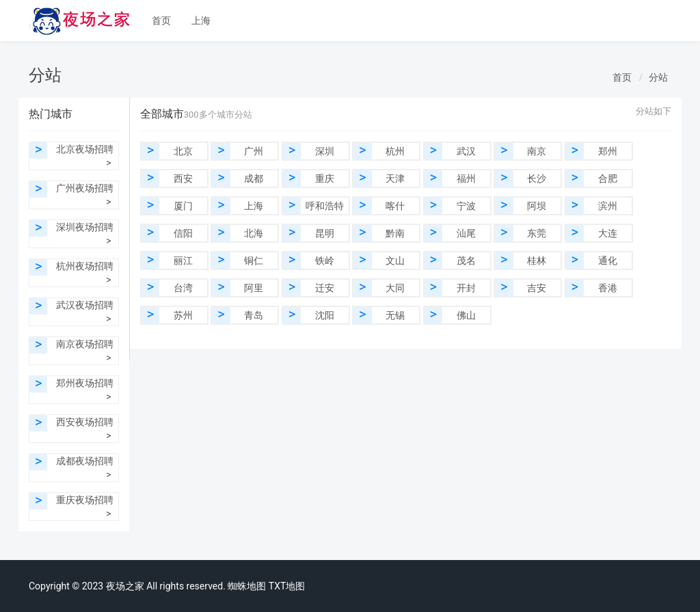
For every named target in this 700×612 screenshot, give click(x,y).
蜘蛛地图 (247, 586)
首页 (161, 21)
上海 (201, 21)
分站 (658, 77)
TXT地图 (287, 586)
